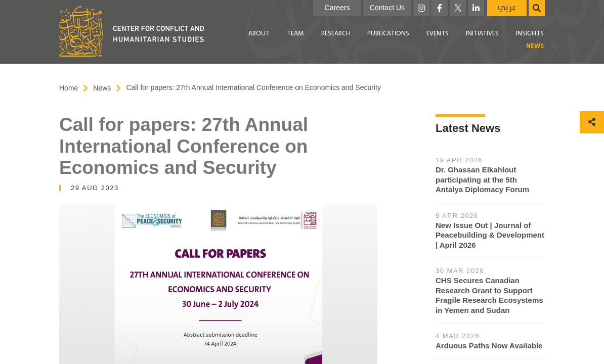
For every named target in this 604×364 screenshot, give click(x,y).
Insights (530, 34)
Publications (388, 34)
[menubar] (379, 40)
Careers (337, 8)
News (535, 46)
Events (438, 34)
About (259, 34)
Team (295, 34)
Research (336, 34)
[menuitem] (259, 34)
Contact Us (387, 8)
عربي (507, 8)
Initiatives (482, 34)
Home (69, 88)
